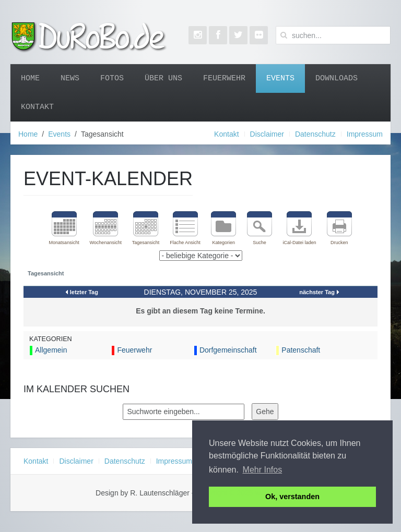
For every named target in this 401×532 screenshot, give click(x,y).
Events (280, 78)
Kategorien (223, 243)
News (70, 78)
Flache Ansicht (185, 243)
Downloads (337, 78)
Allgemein (51, 350)
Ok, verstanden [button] (292, 497)
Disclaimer (267, 134)
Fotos (112, 78)
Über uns (163, 78)
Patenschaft (301, 350)
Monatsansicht (64, 243)
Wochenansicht (106, 243)
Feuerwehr (224, 78)
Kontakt (37, 107)
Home (30, 78)
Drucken (339, 243)
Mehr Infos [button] (263, 470)
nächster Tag (317, 292)
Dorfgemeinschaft (228, 350)
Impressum (365, 134)
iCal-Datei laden (299, 243)
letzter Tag (84, 292)
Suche (260, 243)
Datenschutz (315, 134)
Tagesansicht (146, 243)
